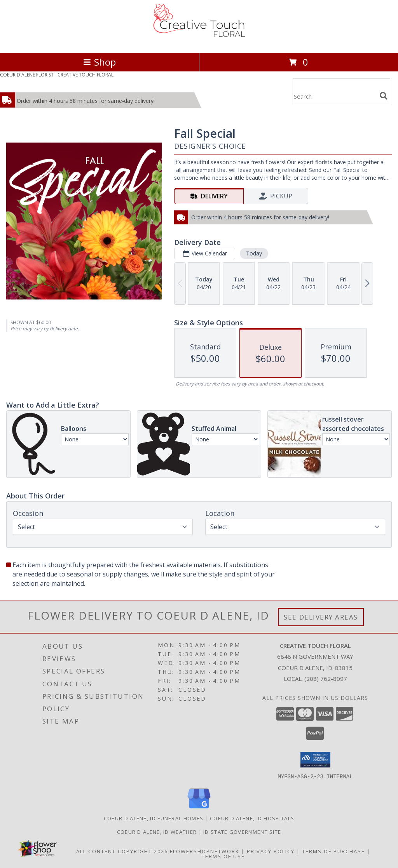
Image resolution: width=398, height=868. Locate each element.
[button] (315, 760)
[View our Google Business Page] (199, 808)
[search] (384, 96)
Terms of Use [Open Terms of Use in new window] (223, 856)
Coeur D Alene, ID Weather (157, 832)
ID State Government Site (242, 832)
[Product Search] (335, 96)
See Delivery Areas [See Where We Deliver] (321, 617)
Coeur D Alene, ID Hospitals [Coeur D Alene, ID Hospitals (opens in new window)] (252, 818)
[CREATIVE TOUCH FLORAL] (199, 41)
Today (254, 253)
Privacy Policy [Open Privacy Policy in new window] (271, 851)
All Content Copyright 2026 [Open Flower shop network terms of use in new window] (122, 851)
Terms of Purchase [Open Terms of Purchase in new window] (333, 851)
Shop (99, 62)
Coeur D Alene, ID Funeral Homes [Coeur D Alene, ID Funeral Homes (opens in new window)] (154, 818)
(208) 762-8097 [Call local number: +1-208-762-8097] (326, 679)
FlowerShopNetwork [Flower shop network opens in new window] (205, 851)
